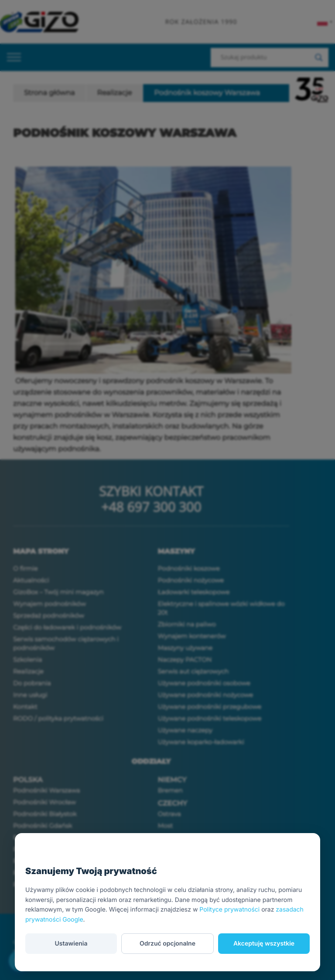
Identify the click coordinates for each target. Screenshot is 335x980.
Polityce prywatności (229, 910)
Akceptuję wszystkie (264, 944)
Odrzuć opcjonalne (167, 944)
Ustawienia (71, 944)
